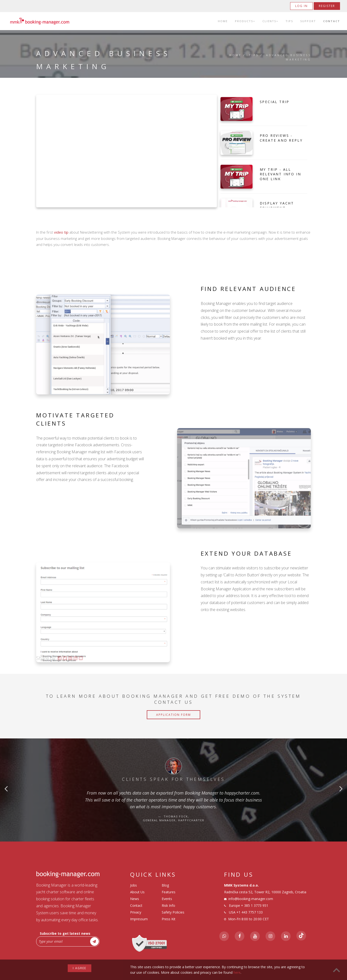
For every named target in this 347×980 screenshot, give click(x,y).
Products (245, 21)
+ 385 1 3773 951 (255, 905)
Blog (165, 885)
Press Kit (169, 919)
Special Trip (275, 102)
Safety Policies (173, 912)
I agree (80, 968)
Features (169, 892)
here (237, 972)
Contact (332, 21)
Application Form (173, 715)
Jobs (133, 885)
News (135, 899)
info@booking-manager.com (251, 899)
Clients (270, 21)
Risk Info (168, 905)
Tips (289, 21)
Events (167, 899)
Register (327, 6)
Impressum (139, 919)
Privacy (136, 912)
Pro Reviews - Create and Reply (281, 138)
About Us (137, 892)
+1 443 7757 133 (250, 912)
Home (223, 21)
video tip (61, 232)
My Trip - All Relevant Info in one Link (280, 174)
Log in (301, 6)
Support (308, 21)
